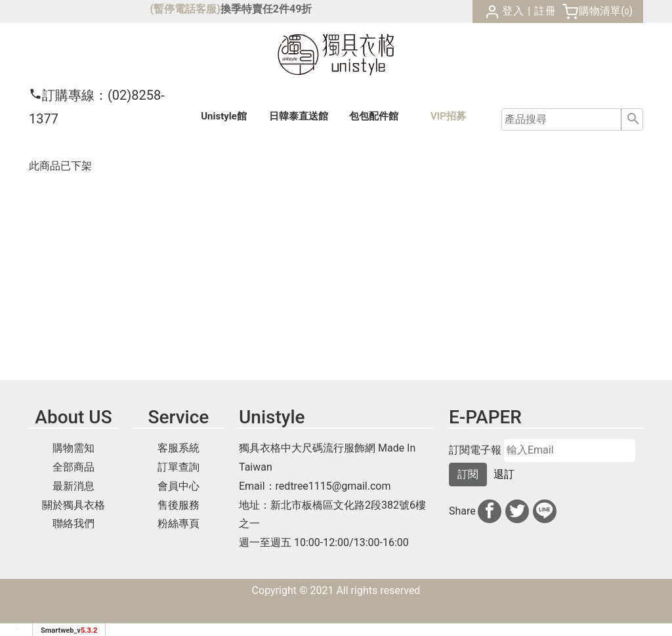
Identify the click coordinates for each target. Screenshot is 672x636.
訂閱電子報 (475, 450)
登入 (513, 11)
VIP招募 (448, 116)
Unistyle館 (224, 116)
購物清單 (600, 11)
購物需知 (73, 448)
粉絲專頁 (178, 523)
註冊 (545, 11)
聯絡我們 (73, 523)
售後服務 (178, 505)
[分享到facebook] (490, 511)
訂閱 (468, 474)
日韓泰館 (299, 116)
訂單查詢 (178, 467)
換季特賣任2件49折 (266, 9)
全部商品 (73, 467)
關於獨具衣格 (73, 505)
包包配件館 (374, 116)
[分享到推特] (517, 511)
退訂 (504, 474)
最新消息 (73, 486)
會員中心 (178, 486)
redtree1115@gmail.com (333, 486)
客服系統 (178, 448)
